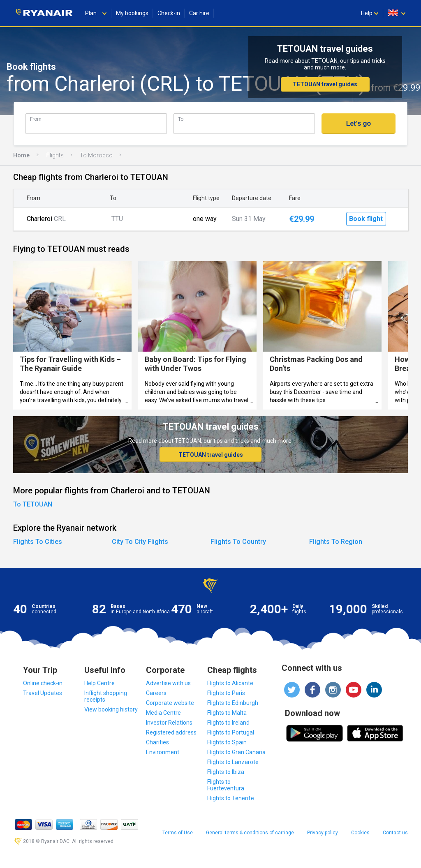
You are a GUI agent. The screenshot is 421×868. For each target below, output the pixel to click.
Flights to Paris (226, 693)
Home (21, 155)
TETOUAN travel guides (325, 84)
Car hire (199, 13)
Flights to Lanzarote (233, 762)
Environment (163, 752)
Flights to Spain (227, 742)
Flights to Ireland (228, 723)
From (36, 119)
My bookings (132, 13)
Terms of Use (178, 833)
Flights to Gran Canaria (236, 752)
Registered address (171, 732)
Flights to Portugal (231, 732)
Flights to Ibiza (226, 772)
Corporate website (170, 703)
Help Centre (99, 683)
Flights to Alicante (230, 683)
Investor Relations (169, 723)
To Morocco (96, 155)
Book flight (366, 219)
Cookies (360, 833)
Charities (157, 742)
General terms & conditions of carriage (250, 833)
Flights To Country (238, 542)
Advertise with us (168, 683)
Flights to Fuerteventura (226, 785)
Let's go (359, 123)
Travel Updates (43, 693)
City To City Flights (140, 542)
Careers (156, 693)
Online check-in (43, 683)
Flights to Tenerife (231, 798)
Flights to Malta (227, 713)
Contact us (395, 833)
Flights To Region (336, 542)
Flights (55, 155)
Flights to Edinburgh (233, 703)
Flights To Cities (38, 542)
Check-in (169, 13)
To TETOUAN (33, 504)
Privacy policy (323, 833)
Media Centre (163, 713)
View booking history (111, 709)
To (181, 119)
